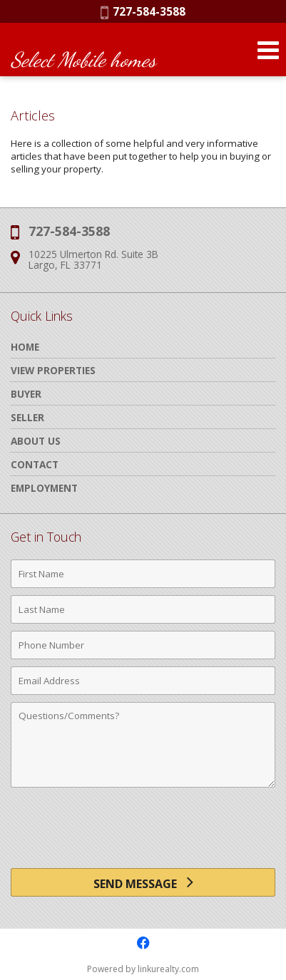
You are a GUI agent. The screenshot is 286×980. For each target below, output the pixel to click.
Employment (44, 488)
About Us (36, 441)
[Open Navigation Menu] (268, 50)
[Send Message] (143, 882)
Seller (27, 417)
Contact (35, 464)
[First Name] (143, 574)
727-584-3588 (143, 11)
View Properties (53, 370)
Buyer (26, 394)
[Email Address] (143, 681)
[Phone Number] (143, 645)
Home (25, 347)
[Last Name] (143, 609)
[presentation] (143, 833)
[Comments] (143, 745)
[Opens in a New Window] (143, 943)
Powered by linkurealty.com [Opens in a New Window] (143, 969)
